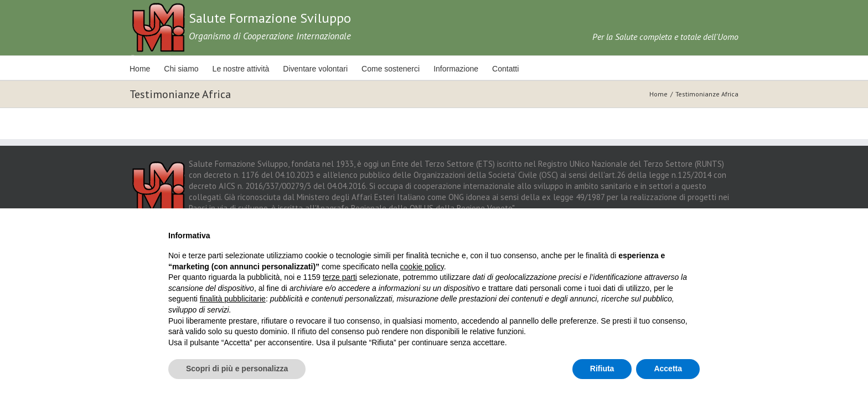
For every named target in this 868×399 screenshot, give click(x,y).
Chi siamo (185, 69)
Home (140, 69)
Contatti (529, 69)
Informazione (475, 69)
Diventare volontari (327, 69)
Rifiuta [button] (602, 369)
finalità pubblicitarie (233, 299)
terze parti (340, 277)
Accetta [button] (668, 369)
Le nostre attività (249, 69)
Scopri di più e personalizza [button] (237, 369)
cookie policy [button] (422, 267)
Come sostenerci (406, 69)
